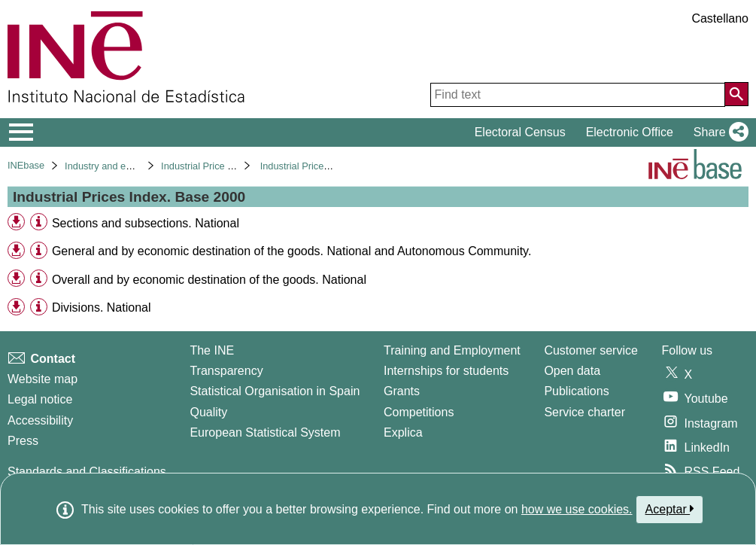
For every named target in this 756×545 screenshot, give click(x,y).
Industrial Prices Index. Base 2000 (333, 166)
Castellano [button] (720, 18)
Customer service (591, 350)
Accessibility (40, 420)
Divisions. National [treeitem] (102, 308)
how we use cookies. (577, 509)
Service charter (584, 412)
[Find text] (578, 95)
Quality (208, 412)
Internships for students (446, 371)
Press (23, 441)
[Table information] (39, 222)
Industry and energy (107, 166)
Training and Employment (452, 350)
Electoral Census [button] (520, 132)
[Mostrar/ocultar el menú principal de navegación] (21, 132)
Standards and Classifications (87, 472)
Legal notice (40, 399)
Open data (572, 371)
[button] (718, 132)
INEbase (26, 165)
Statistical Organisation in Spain (275, 391)
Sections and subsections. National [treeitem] (146, 223)
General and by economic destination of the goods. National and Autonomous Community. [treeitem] (291, 251)
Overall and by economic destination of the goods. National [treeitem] (209, 280)
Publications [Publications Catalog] (576, 391)
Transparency (226, 371)
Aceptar (670, 509)
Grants (402, 391)
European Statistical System (265, 432)
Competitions (419, 412)
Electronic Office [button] (630, 132)
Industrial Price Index (206, 166)
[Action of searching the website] (736, 94)
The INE (212, 350)
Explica (403, 432)
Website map (43, 379)
